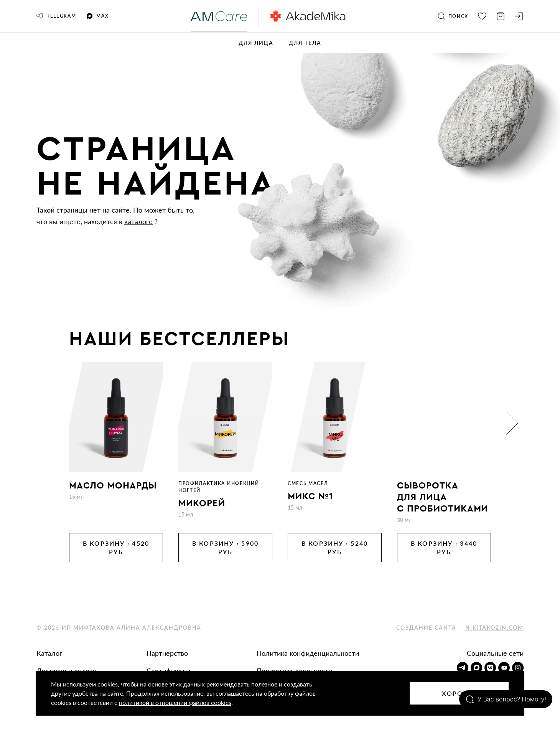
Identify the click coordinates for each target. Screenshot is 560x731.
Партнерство (167, 653)
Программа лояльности (294, 671)
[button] (512, 423)
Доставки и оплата (66, 671)
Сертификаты (168, 671)
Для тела (305, 43)
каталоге (138, 221)
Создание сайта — (460, 628)
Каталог (49, 653)
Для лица (256, 43)
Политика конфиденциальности (308, 653)
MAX (98, 16)
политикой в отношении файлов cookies (175, 702)
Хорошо (459, 693)
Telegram (56, 16)
